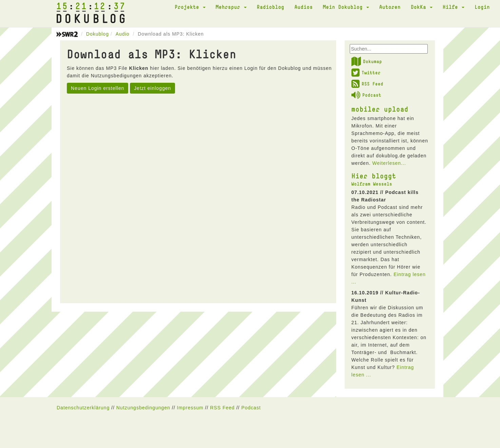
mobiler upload (380, 109)
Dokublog (98, 34)
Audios (304, 7)
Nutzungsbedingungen (143, 408)
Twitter (366, 73)
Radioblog (271, 7)
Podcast (366, 95)
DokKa (422, 7)
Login (482, 7)
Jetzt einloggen (152, 88)
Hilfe (454, 7)
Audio (123, 34)
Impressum (190, 408)
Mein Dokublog (346, 7)
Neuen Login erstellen (98, 88)
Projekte (190, 7)
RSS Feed (367, 84)
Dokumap (367, 61)
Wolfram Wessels (372, 184)
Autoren (390, 7)
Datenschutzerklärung (83, 408)
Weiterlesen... (389, 163)
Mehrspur (231, 7)
